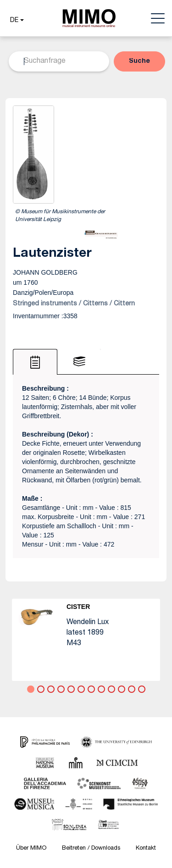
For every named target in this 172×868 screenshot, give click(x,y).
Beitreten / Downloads (91, 849)
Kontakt (146, 849)
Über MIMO (31, 849)
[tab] (35, 362)
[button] (16, 21)
